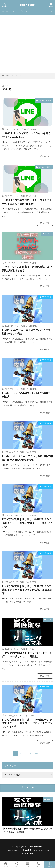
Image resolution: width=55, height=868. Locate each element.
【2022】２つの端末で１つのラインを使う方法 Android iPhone (26, 135)
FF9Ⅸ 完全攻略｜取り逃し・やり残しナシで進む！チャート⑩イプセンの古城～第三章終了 (27, 590)
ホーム (5, 864)
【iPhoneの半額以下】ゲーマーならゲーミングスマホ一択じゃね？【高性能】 (27, 655)
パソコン (23, 11)
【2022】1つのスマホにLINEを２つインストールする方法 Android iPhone (27, 202)
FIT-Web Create (29, 850)
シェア (16, 864)
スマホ (14, 11)
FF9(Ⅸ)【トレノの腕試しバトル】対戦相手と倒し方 (27, 395)
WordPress (27, 853)
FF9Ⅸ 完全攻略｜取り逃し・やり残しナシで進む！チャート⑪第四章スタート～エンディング (27, 523)
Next (37, 754)
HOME (8, 76)
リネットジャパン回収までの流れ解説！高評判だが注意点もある (27, 269)
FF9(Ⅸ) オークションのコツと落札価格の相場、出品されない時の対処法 (27, 458)
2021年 (18, 76)
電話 (38, 864)
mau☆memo (28, 5)
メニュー (27, 864)
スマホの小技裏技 (45, 100)
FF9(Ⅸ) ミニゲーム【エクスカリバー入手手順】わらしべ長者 (26, 332)
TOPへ (49, 864)
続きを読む (45, 156)
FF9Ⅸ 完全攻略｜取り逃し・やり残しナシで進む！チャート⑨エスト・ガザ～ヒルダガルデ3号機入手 (27, 723)
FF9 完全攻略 (47, 297)
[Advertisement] (27, 44)
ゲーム (5, 11)
